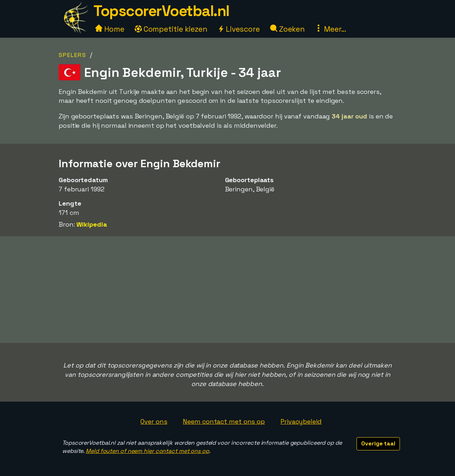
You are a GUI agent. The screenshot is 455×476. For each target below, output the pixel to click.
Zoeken (287, 29)
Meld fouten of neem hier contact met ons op (147, 451)
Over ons (154, 421)
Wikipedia (92, 224)
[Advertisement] (227, 290)
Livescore (239, 29)
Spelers (73, 55)
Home (110, 29)
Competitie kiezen (171, 29)
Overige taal (378, 443)
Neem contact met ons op (224, 421)
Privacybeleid (301, 421)
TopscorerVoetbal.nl (161, 11)
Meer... (331, 29)
